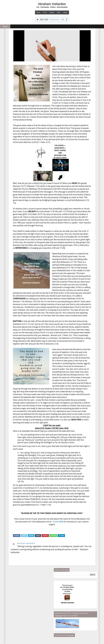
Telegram (61, 535)
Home (38, 12)
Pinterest (45, 535)
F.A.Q (45, 12)
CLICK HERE (58, 522)
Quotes (52, 12)
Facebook (17, 535)
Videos (65, 12)
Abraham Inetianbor (52, 4)
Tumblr (38, 535)
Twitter (24, 535)
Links (59, 12)
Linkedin (31, 535)
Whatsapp (53, 535)
